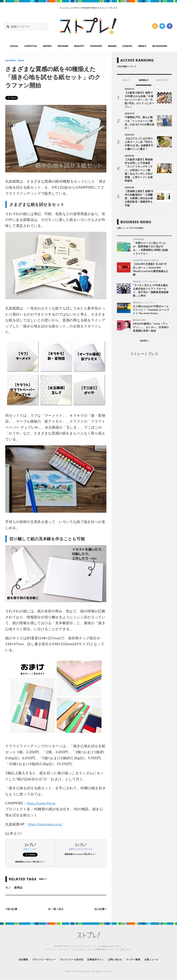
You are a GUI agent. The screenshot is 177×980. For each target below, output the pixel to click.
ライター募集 (140, 959)
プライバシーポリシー (37, 959)
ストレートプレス (144, 337)
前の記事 (12, 909)
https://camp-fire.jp (42, 803)
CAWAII (127, 46)
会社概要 (13, 959)
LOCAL (14, 46)
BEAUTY (79, 46)
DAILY (126, 80)
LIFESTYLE (31, 46)
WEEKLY (144, 80)
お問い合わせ (119, 959)
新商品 (18, 887)
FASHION (96, 46)
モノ (8, 887)
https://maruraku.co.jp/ (46, 824)
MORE (144, 324)
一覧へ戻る (56, 909)
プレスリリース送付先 (69, 959)
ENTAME (63, 46)
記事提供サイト (97, 959)
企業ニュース (162, 959)
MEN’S (142, 46)
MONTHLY (162, 80)
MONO (47, 46)
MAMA (112, 46)
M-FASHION (160, 46)
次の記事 (100, 909)
